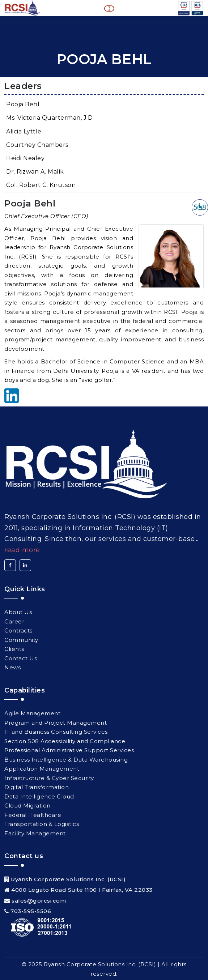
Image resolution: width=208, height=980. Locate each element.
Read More (22, 550)
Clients (14, 649)
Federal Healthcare (33, 815)
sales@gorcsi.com (39, 901)
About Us (18, 612)
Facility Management (35, 833)
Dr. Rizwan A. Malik (35, 172)
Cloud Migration (27, 806)
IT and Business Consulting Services (56, 732)
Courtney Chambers (37, 145)
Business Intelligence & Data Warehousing (66, 760)
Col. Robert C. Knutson (41, 185)
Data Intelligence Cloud (39, 796)
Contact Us (21, 658)
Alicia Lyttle (24, 131)
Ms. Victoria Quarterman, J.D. (50, 118)
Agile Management (32, 713)
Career (14, 621)
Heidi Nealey (25, 158)
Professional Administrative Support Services (69, 750)
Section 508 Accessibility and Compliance (65, 741)
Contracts (18, 630)
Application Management (42, 769)
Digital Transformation (37, 787)
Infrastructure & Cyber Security (49, 778)
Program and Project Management (56, 723)
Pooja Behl (23, 104)
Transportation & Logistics (42, 824)
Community (21, 640)
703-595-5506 (31, 911)
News (12, 667)
